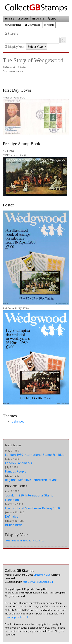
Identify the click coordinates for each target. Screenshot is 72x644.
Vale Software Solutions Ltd (38, 582)
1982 (13, 541)
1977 (43, 541)
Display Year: (15, 47)
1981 (19, 541)
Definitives (18, 421)
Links (52, 19)
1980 (25, 541)
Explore (38, 19)
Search (23, 19)
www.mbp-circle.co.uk (17, 617)
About (49, 25)
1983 (8, 541)
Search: (11, 34)
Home (9, 19)
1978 (37, 541)
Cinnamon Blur (42, 575)
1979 (31, 541)
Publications (13, 25)
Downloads (33, 25)
